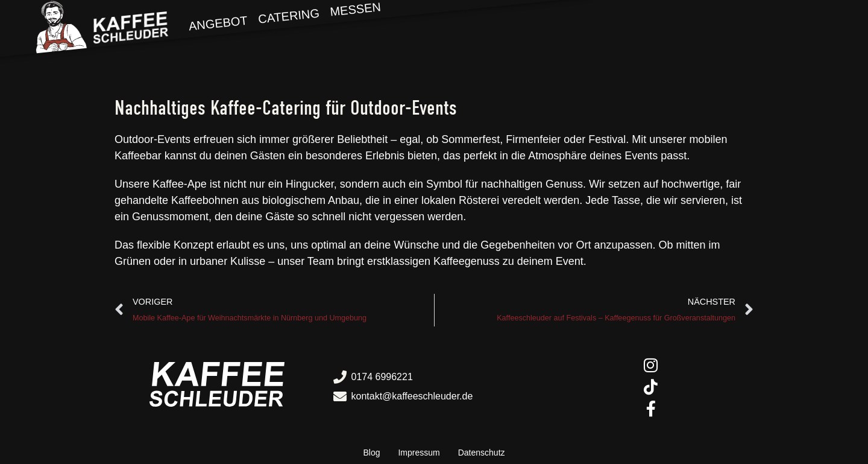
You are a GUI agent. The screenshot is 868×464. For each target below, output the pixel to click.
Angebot (218, 24)
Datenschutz (482, 453)
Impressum (419, 453)
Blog (371, 453)
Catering (289, 16)
